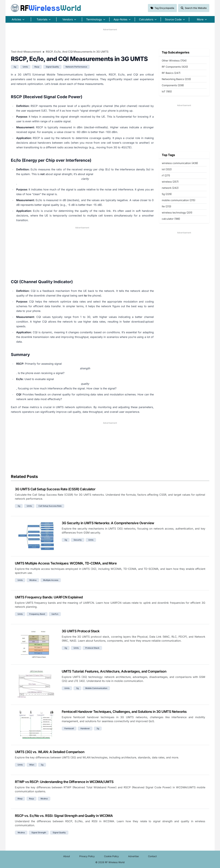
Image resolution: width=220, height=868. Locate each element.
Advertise (133, 856)
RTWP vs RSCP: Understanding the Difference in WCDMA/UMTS (64, 782)
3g (15, 67)
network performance (76, 67)
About (67, 856)
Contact (152, 856)
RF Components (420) (175, 67)
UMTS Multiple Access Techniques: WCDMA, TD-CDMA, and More (66, 563)
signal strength (39, 833)
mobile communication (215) (179, 200)
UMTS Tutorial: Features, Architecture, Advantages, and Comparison (114, 671)
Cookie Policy (111, 856)
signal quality (52, 67)
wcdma (33, 580)
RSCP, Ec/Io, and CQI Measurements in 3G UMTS (77, 52)
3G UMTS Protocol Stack (81, 631)
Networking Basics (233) (176, 79)
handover (85, 728)
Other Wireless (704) (174, 61)
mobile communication (96, 688)
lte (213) (166, 206)
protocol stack (92, 648)
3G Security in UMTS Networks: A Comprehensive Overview (108, 523)
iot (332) (167, 169)
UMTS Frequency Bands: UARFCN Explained (49, 597)
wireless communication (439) (180, 163)
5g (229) (167, 194)
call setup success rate (50, 506)
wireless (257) (170, 182)
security (78, 540)
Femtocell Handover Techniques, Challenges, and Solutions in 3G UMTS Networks (124, 712)
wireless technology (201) (177, 213)
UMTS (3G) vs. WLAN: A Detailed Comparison (50, 752)
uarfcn (55, 614)
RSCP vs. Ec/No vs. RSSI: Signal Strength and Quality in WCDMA (64, 816)
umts (25, 67)
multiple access (51, 580)
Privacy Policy (87, 856)
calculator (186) (171, 219)
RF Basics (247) (171, 73)
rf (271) (166, 175)
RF (46, 8)
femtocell (69, 728)
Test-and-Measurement (26, 52)
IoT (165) (167, 91)
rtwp (20, 799)
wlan (32, 765)
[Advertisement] (110, 39)
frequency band (37, 614)
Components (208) (173, 85)
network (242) (170, 188)
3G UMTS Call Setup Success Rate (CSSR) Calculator (55, 489)
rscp (37, 67)
